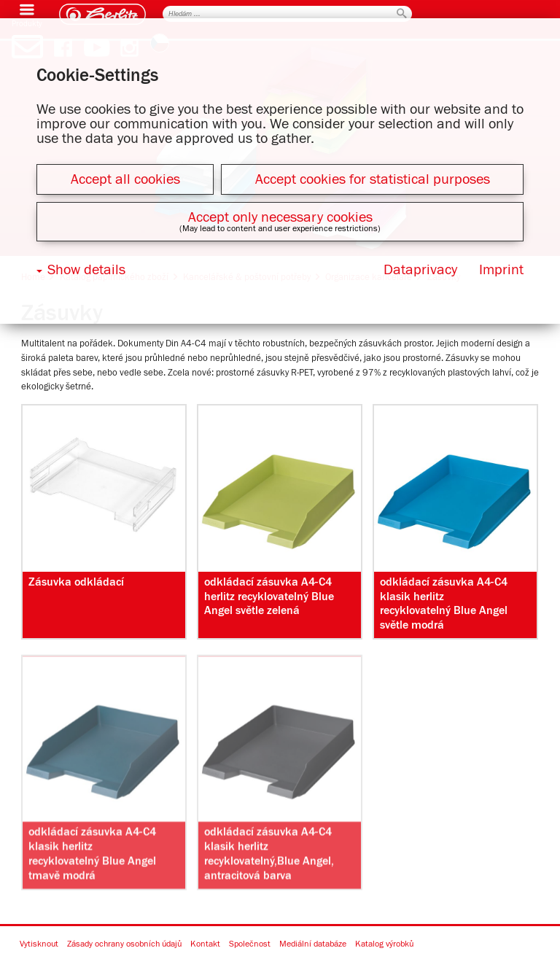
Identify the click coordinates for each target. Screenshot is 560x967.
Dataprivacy (420, 270)
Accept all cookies (125, 179)
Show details (86, 270)
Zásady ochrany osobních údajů (124, 944)
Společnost (250, 944)
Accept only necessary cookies (280, 217)
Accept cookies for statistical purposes (373, 179)
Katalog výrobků (384, 944)
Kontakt (205, 944)
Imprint (501, 270)
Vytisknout (39, 944)
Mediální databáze (313, 944)
